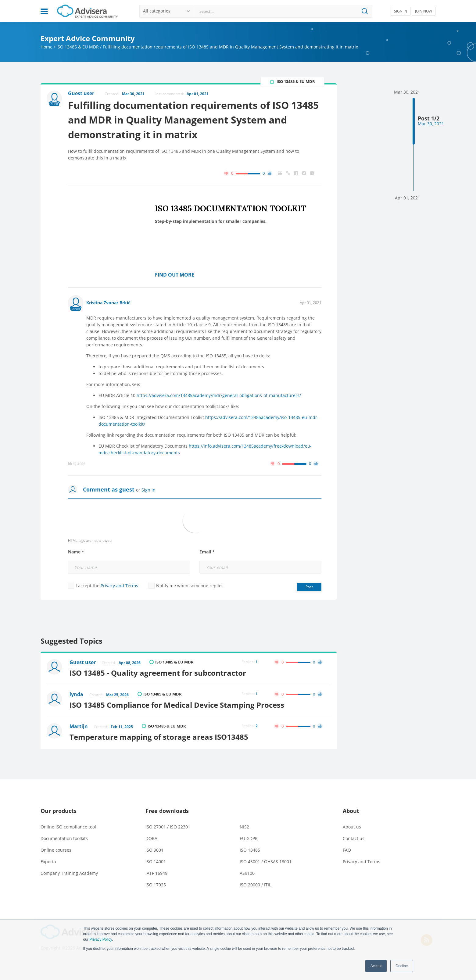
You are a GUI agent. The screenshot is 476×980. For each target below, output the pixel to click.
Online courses (56, 850)
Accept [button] (376, 966)
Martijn (79, 726)
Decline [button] (402, 966)
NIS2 (244, 827)
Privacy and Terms (119, 586)
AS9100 (247, 873)
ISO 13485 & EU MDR (78, 47)
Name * (76, 552)
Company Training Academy (69, 873)
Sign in (149, 490)
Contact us (354, 838)
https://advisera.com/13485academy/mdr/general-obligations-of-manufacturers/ (219, 395)
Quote (77, 463)
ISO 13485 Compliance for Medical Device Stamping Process (177, 705)
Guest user (83, 662)
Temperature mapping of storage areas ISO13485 (159, 737)
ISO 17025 (156, 885)
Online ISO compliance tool (68, 827)
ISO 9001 (154, 850)
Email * (207, 552)
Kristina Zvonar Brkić (108, 303)
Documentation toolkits (64, 838)
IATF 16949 (156, 873)
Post (309, 587)
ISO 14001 (156, 862)
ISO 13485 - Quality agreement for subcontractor (158, 673)
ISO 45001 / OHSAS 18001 (266, 862)
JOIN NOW (424, 11)
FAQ (347, 850)
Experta (48, 862)
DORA (151, 838)
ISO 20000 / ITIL (255, 885)
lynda (76, 694)
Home (47, 47)
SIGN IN (401, 11)
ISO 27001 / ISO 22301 (168, 827)
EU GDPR (249, 838)
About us (352, 827)
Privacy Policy (101, 939)
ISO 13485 (250, 850)
